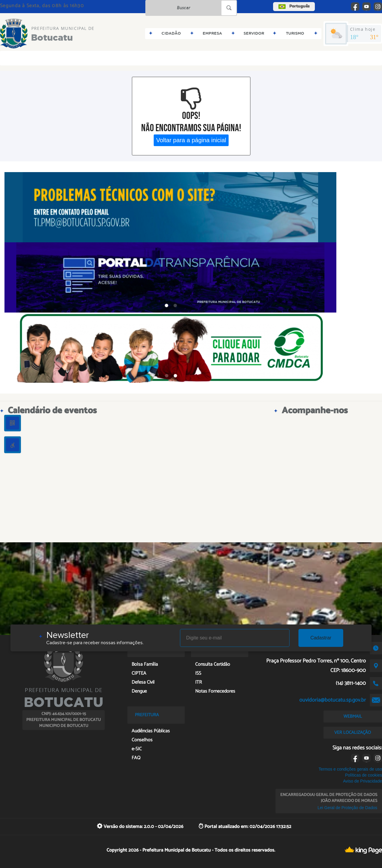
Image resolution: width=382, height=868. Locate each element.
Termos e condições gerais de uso (350, 769)
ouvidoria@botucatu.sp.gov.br (333, 700)
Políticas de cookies (363, 775)
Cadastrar (321, 638)
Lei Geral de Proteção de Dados (347, 808)
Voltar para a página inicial (191, 140)
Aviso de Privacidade (362, 781)
